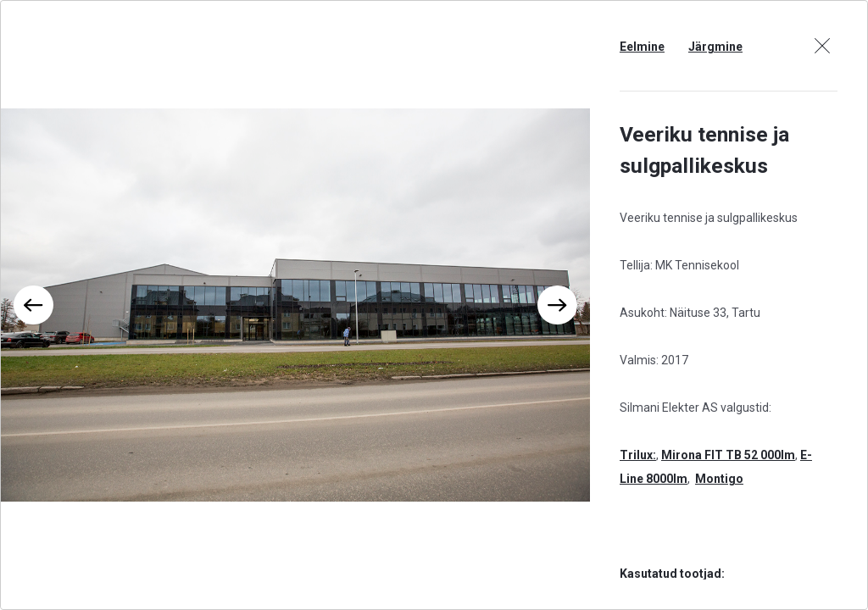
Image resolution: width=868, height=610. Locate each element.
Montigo (719, 479)
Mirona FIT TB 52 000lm (728, 455)
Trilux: (638, 455)
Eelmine (642, 47)
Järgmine (715, 47)
